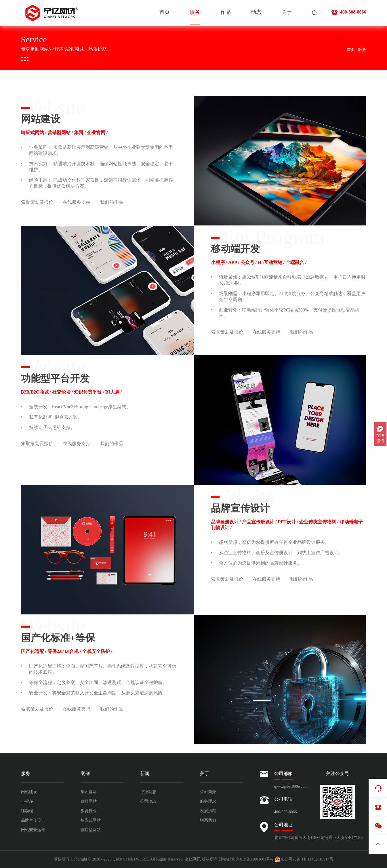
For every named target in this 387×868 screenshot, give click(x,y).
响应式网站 (91, 820)
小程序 (27, 801)
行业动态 (148, 792)
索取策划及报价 (37, 203)
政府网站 (89, 801)
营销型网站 (91, 830)
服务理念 (208, 801)
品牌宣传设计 (33, 820)
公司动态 (148, 801)
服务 (195, 18)
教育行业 (89, 811)
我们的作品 (112, 203)
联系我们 (208, 820)
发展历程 (208, 811)
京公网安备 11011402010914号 (304, 859)
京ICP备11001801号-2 (255, 859)
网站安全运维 (33, 830)
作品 (226, 13)
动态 (256, 13)
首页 (165, 13)
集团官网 (89, 792)
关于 (287, 13)
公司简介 (208, 792)
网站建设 (29, 792)
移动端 (27, 811)
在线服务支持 (77, 203)
